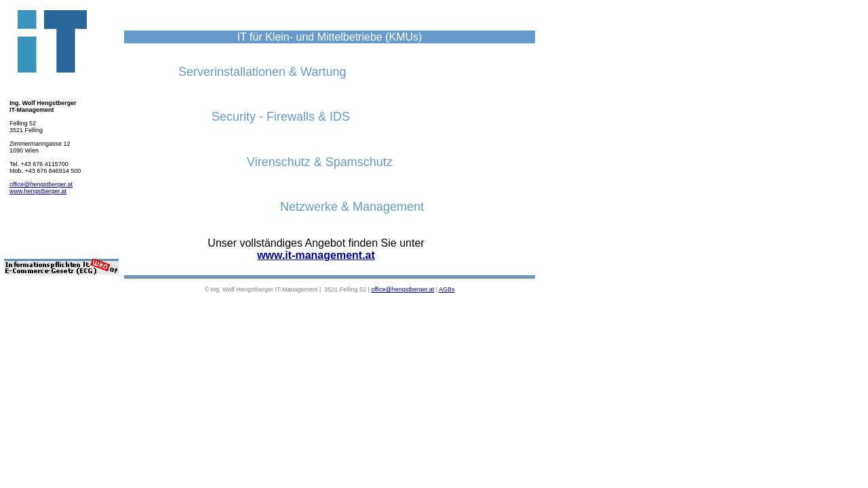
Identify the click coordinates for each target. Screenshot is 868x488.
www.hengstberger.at (38, 191)
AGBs (447, 289)
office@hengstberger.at (41, 184)
